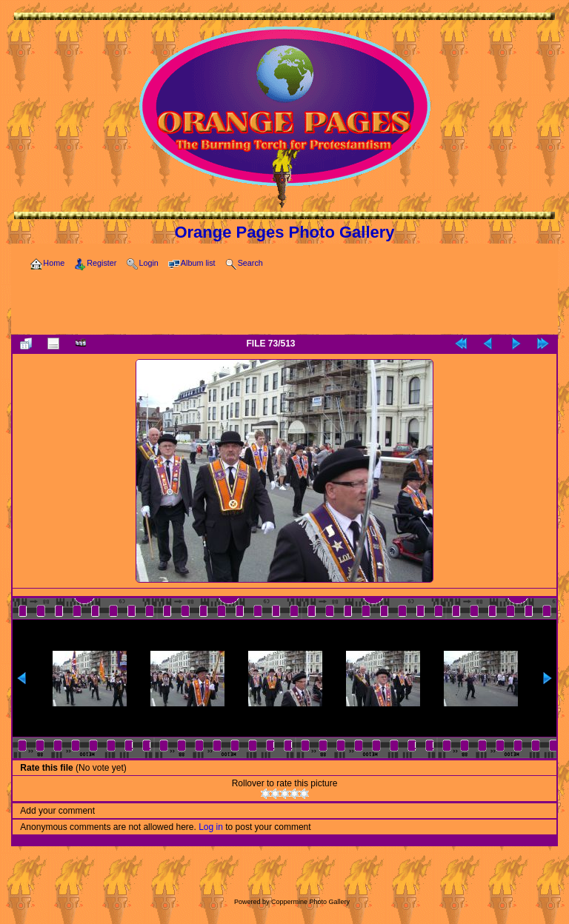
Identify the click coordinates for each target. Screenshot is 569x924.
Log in (211, 827)
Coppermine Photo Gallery (310, 902)
